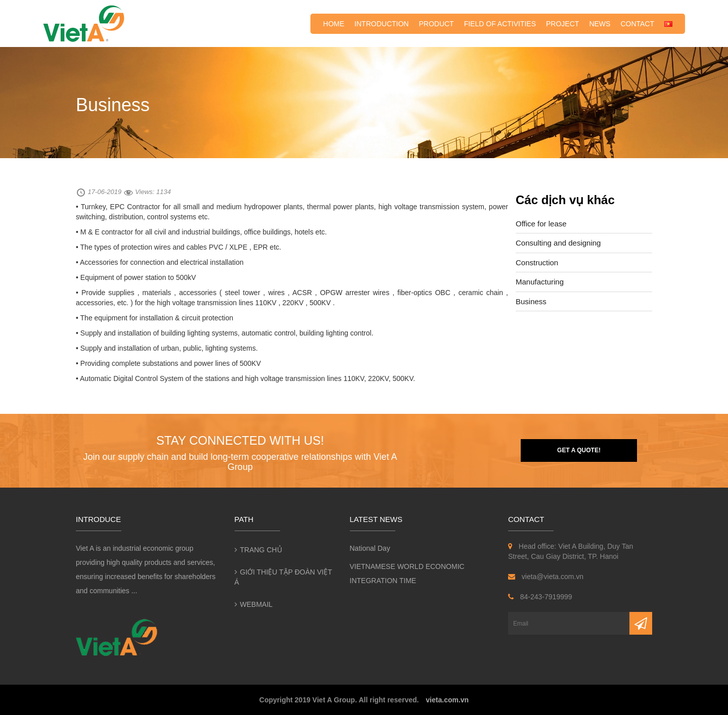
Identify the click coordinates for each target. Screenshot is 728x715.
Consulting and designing (558, 243)
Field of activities (500, 24)
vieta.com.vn (447, 700)
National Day (370, 548)
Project (562, 24)
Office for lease (541, 224)
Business (531, 301)
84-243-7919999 (540, 597)
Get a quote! (579, 450)
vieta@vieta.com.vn (546, 577)
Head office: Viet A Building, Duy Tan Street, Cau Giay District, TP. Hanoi (571, 551)
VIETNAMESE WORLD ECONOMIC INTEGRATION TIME (407, 574)
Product (436, 24)
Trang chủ (261, 550)
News (600, 24)
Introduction (381, 24)
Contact (637, 24)
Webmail (257, 604)
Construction (537, 263)
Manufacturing (540, 282)
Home (334, 24)
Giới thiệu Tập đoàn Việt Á (283, 577)
